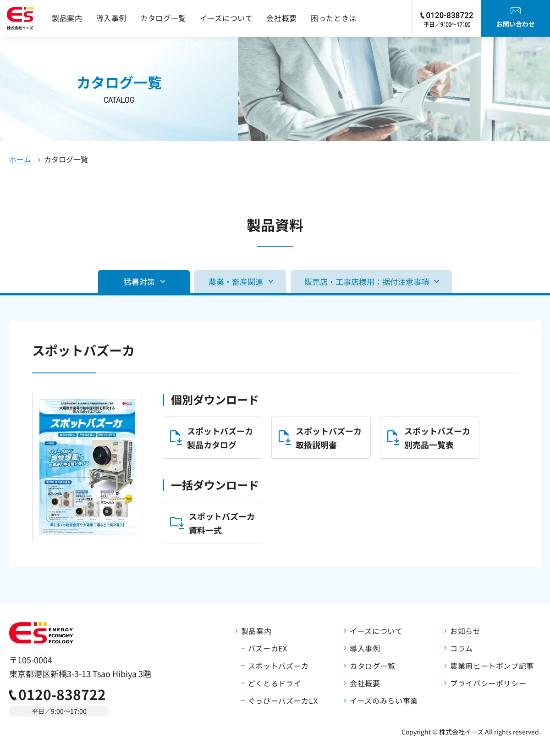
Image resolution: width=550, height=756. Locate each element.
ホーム (20, 159)
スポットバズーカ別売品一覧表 (437, 438)
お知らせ (465, 631)
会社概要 (282, 18)
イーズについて (226, 18)
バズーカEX (268, 648)
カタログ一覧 (163, 18)
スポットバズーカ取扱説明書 (329, 438)
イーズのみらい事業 (384, 700)
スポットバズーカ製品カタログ (220, 438)
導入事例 (112, 18)
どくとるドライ (275, 683)
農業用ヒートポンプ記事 (492, 666)
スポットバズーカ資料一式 (222, 523)
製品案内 (67, 18)
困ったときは (334, 18)
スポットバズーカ (278, 666)
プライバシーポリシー (488, 683)
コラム (462, 648)
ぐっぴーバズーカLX (283, 700)
